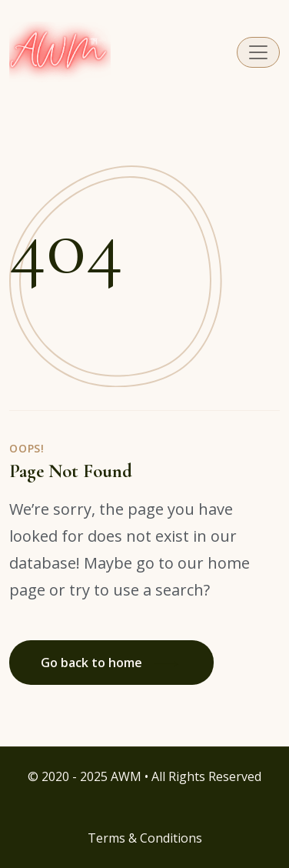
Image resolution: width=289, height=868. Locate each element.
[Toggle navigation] (258, 52)
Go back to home (110, 663)
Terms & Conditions (145, 838)
